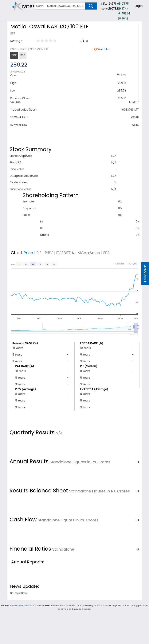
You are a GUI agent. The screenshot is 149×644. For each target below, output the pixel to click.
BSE (23, 55)
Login (139, 6)
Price (28, 253)
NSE (14, 55)
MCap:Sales (89, 253)
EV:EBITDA (65, 253)
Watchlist (104, 49)
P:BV (49, 253)
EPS (107, 253)
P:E (39, 253)
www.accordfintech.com (22, 605)
